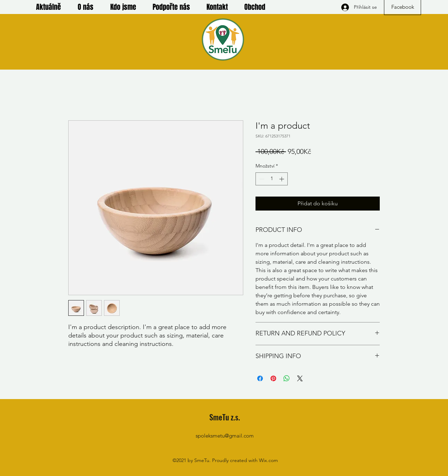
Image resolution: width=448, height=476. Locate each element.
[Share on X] (300, 378)
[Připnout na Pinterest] (273, 378)
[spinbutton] (272, 179)
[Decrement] (261, 179)
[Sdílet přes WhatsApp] (287, 378)
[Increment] (282, 179)
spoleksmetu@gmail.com (225, 436)
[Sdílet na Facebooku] (260, 378)
